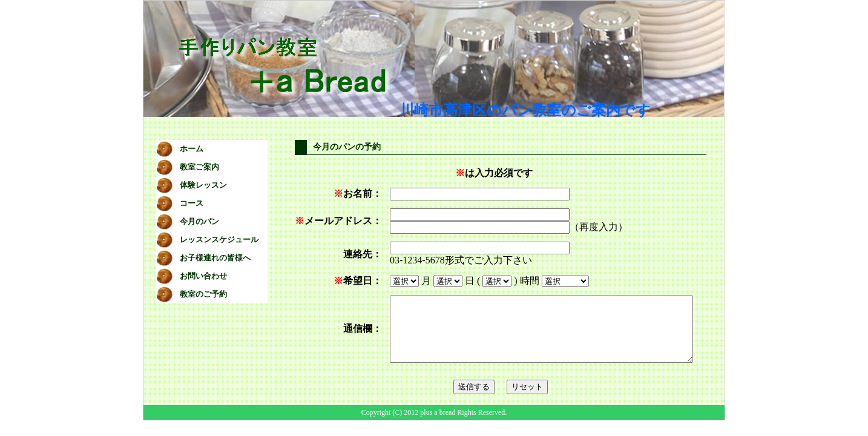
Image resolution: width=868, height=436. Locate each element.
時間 (507, 281)
